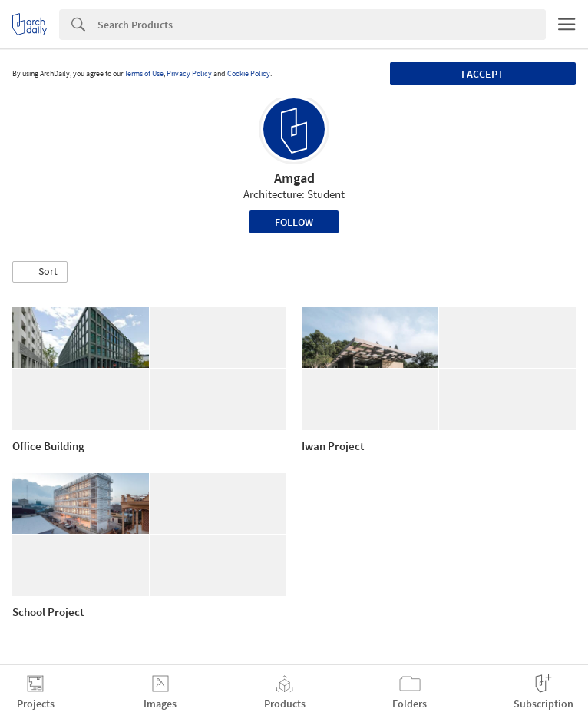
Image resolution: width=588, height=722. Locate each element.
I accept (482, 74)
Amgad (294, 178)
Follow (294, 222)
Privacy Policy (189, 73)
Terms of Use (144, 73)
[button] (40, 272)
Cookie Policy (249, 73)
